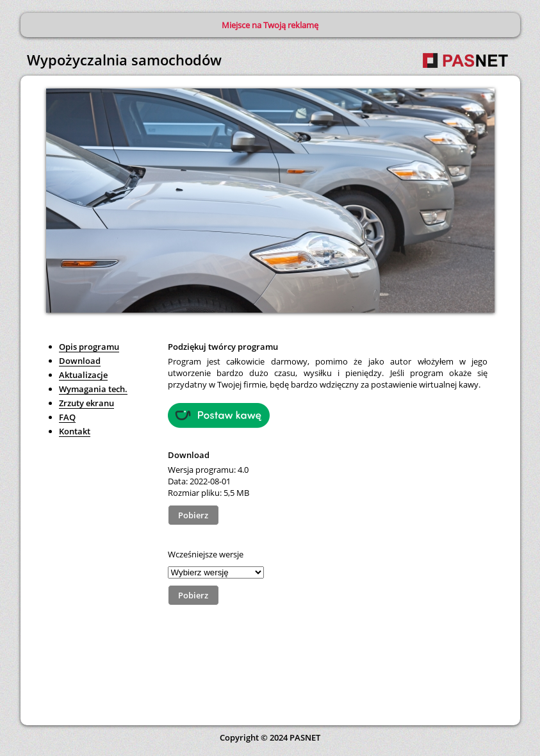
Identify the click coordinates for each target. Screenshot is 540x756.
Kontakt (75, 431)
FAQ (67, 417)
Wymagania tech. (93, 389)
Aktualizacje (83, 375)
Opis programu (89, 347)
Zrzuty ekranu (86, 403)
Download (80, 361)
